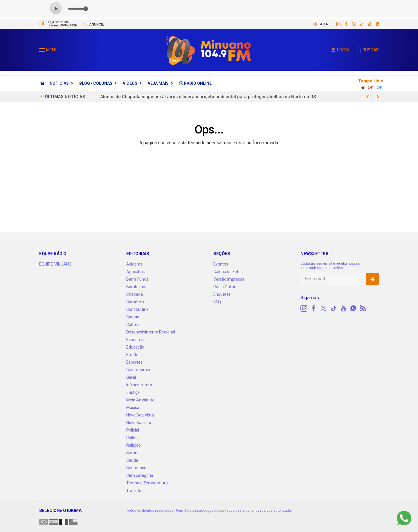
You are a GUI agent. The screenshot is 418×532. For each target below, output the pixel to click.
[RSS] (363, 309)
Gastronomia (138, 370)
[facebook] (343, 24)
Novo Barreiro (139, 423)
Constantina (137, 309)
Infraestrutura (139, 385)
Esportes (134, 362)
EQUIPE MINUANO (55, 264)
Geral (131, 377)
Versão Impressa (229, 279)
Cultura (133, 324)
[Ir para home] (42, 83)
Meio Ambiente (140, 400)
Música (133, 407)
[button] (43, 51)
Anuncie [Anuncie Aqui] (94, 24)
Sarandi (133, 453)
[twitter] (351, 24)
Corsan (133, 317)
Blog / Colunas (96, 83)
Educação (135, 347)
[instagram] (335, 24)
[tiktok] (359, 24)
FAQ (217, 302)
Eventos (221, 264)
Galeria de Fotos (228, 272)
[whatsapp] (374, 24)
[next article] (367, 97)
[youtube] (366, 24)
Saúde (132, 460)
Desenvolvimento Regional (151, 332)
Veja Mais (158, 83)
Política (133, 438)
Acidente (135, 264)
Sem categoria (140, 475)
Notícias (59, 83)
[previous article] (378, 97)
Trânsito (134, 490)
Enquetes (222, 294)
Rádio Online (195, 83)
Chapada (135, 294)
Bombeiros (136, 287)
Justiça (133, 392)
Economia (135, 340)
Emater (133, 355)
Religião (134, 445)
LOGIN (340, 50)
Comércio (135, 302)
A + (323, 24)
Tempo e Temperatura (147, 483)
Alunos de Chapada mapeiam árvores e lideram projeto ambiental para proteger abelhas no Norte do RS (208, 97)
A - (328, 24)
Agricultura (136, 272)
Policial (133, 430)
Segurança (136, 468)
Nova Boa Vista (140, 415)
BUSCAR (368, 50)
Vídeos (130, 83)
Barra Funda (137, 279)
